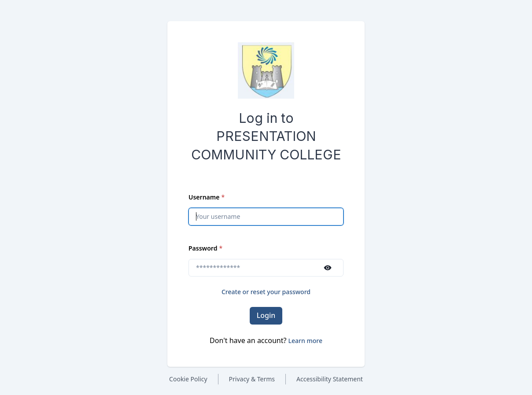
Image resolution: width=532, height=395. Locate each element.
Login (266, 315)
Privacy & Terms (252, 379)
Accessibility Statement (330, 379)
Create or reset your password (266, 292)
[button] (305, 341)
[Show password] (328, 268)
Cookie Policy (188, 379)
